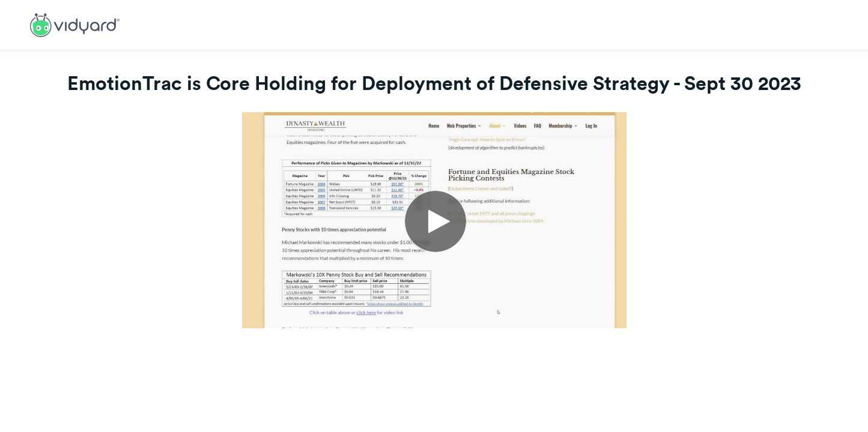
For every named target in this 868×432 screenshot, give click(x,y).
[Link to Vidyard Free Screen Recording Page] (75, 24)
